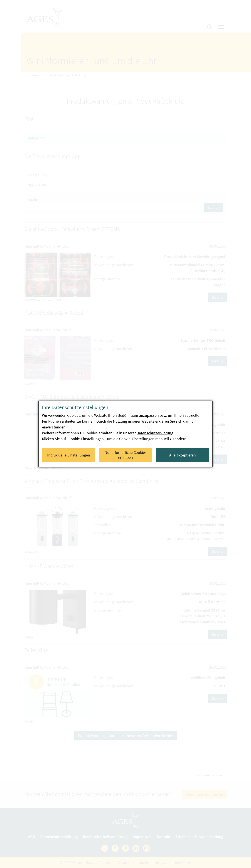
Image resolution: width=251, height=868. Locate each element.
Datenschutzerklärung (155, 433)
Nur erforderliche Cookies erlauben (126, 455)
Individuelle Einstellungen (69, 455)
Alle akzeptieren (182, 455)
